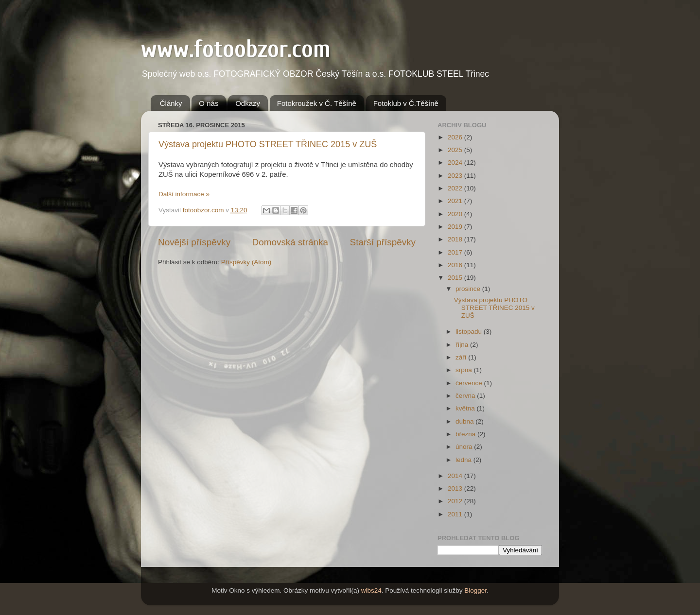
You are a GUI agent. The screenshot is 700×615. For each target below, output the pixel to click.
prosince (469, 289)
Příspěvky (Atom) (246, 262)
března (466, 434)
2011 (456, 514)
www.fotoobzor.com (236, 49)
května (466, 408)
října (463, 345)
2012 (456, 501)
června (466, 396)
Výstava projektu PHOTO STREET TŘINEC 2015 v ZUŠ (268, 144)
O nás (209, 103)
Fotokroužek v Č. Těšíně (317, 103)
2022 (456, 188)
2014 (456, 476)
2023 (456, 176)
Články (171, 103)
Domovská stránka (290, 242)
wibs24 (371, 590)
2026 (456, 137)
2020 (456, 214)
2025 (456, 150)
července (470, 383)
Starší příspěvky (383, 242)
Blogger (475, 590)
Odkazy (248, 103)
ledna (464, 460)
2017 (456, 252)
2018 (456, 239)
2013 (456, 488)
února (465, 447)
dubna (465, 421)
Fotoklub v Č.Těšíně (406, 103)
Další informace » (184, 194)
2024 (456, 162)
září (462, 357)
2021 (456, 201)
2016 (456, 265)
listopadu (470, 332)
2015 (456, 278)
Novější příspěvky (194, 242)
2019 (456, 227)
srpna (465, 370)
